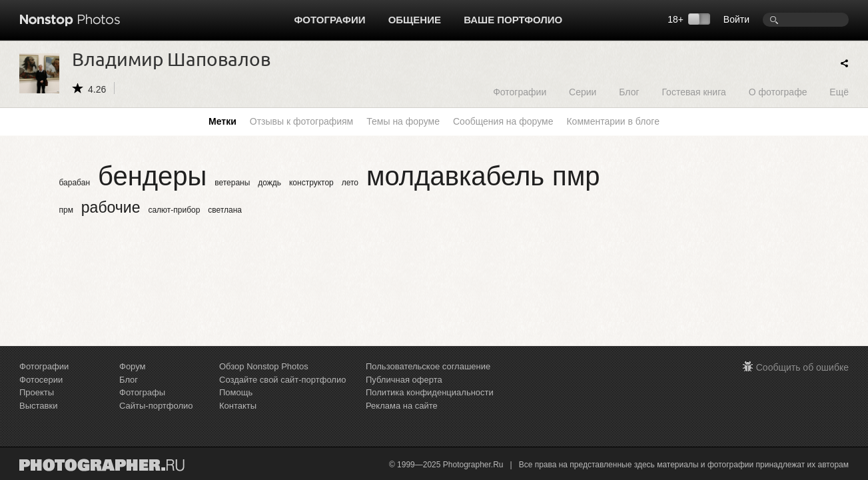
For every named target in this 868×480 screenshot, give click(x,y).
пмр (576, 176)
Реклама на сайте (402, 406)
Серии (583, 92)
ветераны (232, 183)
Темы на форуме (403, 121)
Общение (415, 20)
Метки (222, 121)
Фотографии (330, 20)
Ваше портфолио (513, 20)
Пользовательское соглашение (428, 366)
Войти (736, 19)
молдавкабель (455, 176)
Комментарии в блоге (613, 121)
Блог (629, 92)
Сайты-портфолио (156, 406)
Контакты (238, 406)
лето (350, 183)
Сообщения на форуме (503, 121)
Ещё (839, 92)
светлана (225, 210)
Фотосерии (41, 380)
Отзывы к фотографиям (301, 121)
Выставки (38, 406)
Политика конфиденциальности (430, 392)
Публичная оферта (404, 380)
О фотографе (778, 92)
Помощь (236, 392)
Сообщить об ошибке (802, 367)
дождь (269, 183)
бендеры (152, 176)
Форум (133, 366)
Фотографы (142, 392)
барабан (75, 183)
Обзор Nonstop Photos (264, 366)
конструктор (311, 183)
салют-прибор (174, 210)
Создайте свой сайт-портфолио (282, 380)
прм (66, 210)
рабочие (111, 207)
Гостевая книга (693, 92)
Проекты (37, 392)
